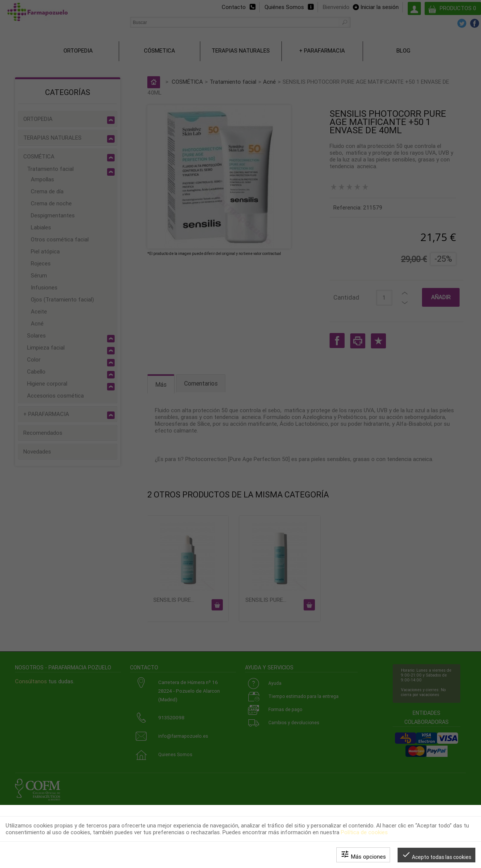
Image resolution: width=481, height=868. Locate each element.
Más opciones (363, 855)
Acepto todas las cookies (436, 855)
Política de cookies (364, 832)
